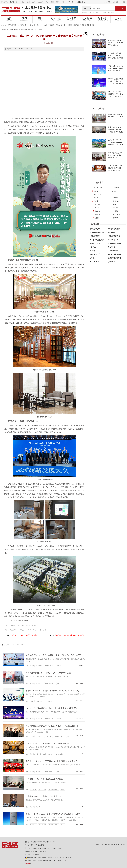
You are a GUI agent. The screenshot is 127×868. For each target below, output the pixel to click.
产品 (47, 2)
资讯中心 (22, 30)
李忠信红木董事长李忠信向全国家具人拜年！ (44, 796)
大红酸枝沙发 (95, 229)
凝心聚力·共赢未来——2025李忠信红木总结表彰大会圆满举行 (51, 761)
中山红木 (29, 12)
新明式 (93, 258)
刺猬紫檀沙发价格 (97, 232)
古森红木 (115, 194)
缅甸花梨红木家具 (115, 258)
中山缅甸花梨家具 (115, 254)
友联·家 (115, 218)
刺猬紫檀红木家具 (115, 243)
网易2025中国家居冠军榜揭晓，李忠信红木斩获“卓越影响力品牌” (53, 814)
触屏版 (29, 864)
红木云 (118, 19)
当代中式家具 (32, 630)
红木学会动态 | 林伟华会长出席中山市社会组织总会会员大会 (116, 43)
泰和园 (96, 198)
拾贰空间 (104, 12)
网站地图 (117, 845)
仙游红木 (43, 12)
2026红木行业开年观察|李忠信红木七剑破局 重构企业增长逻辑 (52, 708)
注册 (109, 2)
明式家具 (112, 247)
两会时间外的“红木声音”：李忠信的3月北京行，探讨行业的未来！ (53, 726)
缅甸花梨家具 (95, 236)
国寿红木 (98, 214)
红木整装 (51, 754)
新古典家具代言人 (50, 666)
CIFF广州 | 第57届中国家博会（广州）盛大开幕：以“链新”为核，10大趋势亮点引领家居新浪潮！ (116, 96)
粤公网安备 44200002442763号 (35, 858)
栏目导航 (116, 2)
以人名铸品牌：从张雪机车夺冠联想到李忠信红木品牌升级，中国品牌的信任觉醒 (59, 655)
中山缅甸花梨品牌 (97, 240)
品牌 (34, 2)
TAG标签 (123, 845)
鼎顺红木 (91, 12)
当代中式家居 (48, 701)
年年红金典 (98, 194)
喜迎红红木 (117, 214)
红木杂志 (56, 19)
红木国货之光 (95, 254)
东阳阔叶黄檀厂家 (73, 25)
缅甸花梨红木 (95, 243)
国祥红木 (116, 201)
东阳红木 (36, 12)
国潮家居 (94, 251)
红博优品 (94, 247)
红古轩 (114, 191)
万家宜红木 (111, 12)
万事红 (97, 208)
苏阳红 (98, 12)
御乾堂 (96, 201)
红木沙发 (28, 25)
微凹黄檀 (83, 25)
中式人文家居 (95, 262)
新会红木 (50, 12)
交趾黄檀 (112, 262)
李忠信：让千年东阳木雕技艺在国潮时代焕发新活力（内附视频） (53, 691)
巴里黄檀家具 (12, 25)
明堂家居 (116, 211)
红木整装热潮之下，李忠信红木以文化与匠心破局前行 (48, 744)
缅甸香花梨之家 (114, 229)
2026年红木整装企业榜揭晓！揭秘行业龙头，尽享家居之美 (115, 168)
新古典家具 (13, 630)
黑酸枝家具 (91, 25)
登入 (105, 2)
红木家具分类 (82, 2)
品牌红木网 (14, 2)
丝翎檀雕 (21, 25)
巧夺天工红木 (98, 188)
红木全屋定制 (37, 25)
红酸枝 (63, 25)
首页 (23, 2)
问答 (63, 2)
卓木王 (96, 191)
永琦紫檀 (115, 198)
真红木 (59, 666)
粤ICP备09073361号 (65, 858)
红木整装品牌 (59, 754)
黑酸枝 (58, 25)
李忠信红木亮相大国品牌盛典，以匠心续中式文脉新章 (48, 673)
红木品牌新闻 (32, 30)
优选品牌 (40, 2)
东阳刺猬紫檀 (113, 251)
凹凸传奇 (98, 211)
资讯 (28, 2)
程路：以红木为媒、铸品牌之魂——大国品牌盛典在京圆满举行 (116, 68)
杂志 (52, 2)
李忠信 (22, 630)
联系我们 (111, 845)
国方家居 (98, 204)
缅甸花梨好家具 (114, 236)
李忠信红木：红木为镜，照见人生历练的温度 (44, 779)
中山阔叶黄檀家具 (48, 25)
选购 (58, 2)
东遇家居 (116, 208)
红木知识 (87, 19)
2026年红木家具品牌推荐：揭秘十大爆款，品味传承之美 (116, 155)
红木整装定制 (34, 754)
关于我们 (105, 845)
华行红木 (116, 204)
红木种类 (103, 19)
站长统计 (64, 861)
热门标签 (71, 2)
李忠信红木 (116, 188)
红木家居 (72, 19)
